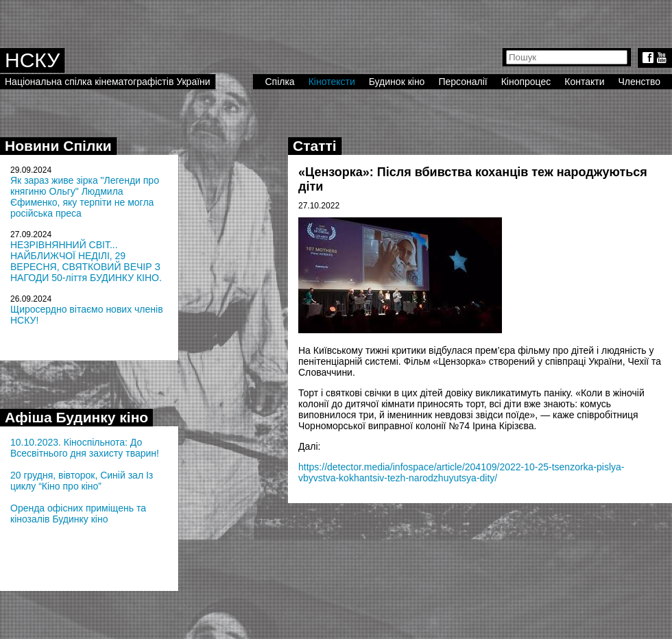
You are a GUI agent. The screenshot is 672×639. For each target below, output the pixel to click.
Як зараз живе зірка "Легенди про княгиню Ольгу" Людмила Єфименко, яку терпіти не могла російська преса (85, 197)
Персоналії (463, 82)
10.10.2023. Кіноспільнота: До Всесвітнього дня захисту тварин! (85, 448)
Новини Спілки (58, 146)
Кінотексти (332, 82)
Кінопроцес (526, 82)
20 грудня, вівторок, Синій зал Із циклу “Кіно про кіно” (82, 481)
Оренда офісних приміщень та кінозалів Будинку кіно (78, 514)
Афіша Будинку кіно (76, 417)
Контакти (584, 82)
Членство (640, 82)
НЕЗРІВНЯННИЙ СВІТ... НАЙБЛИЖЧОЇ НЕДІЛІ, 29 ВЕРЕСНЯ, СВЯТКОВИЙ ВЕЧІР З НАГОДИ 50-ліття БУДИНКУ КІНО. (86, 261)
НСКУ (32, 60)
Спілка (279, 82)
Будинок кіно (397, 82)
